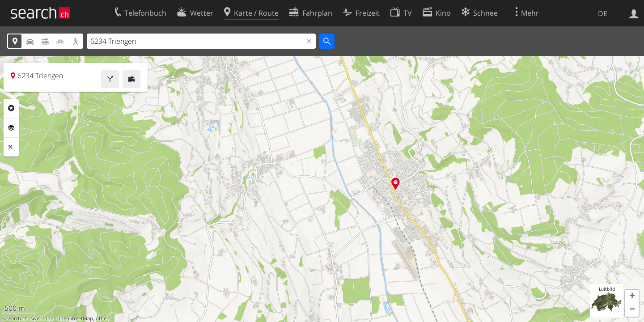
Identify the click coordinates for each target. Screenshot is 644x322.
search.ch (17, 318)
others (103, 318)
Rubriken (11, 108)
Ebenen (11, 128)
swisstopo (42, 318)
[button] (632, 297)
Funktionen (11, 147)
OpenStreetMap (75, 318)
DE (603, 13)
